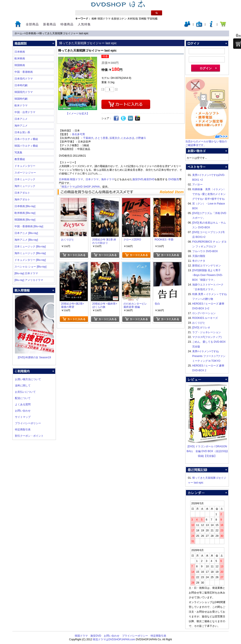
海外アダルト (22, 200)
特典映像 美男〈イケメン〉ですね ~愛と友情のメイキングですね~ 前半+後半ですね (209, 194)
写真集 (18, 152)
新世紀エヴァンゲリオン (207, 266)
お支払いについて (25, 392)
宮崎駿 (143, 19)
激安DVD (138, 179)
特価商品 (67, 24)
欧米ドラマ (21, 105)
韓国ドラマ (104, 19)
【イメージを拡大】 (78, 114)
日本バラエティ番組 (26, 139)
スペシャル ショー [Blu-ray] (30, 267)
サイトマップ (23, 417)
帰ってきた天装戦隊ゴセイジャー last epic (64, 33)
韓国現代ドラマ (24, 92)
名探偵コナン (119, 19)
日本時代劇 (21, 85)
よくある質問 (23, 404)
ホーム (18, 33)
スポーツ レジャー (25, 173)
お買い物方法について (28, 379)
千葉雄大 (88, 138)
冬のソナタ (199, 261)
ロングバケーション (204, 313)
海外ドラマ (108, 179)
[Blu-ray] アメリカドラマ (29, 280)
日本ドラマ (92, 179)
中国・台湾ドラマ (25, 112)
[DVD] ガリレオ (201, 328)
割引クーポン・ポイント (29, 436)
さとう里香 (101, 138)
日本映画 (31, 33)
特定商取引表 (23, 430)
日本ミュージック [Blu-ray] (30, 247)
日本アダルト (22, 193)
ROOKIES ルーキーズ (205, 318)
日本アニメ (21, 119)
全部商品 (32, 24)
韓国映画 (20, 65)
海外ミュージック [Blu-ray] (30, 253)
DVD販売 (174, 179)
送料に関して (23, 386)
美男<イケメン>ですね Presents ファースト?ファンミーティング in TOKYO (209, 356)
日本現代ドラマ (24, 79)
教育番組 (20, 159)
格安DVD (149, 179)
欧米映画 (20, 58)
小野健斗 (141, 138)
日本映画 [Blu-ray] (25, 206)
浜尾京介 (115, 138)
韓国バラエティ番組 (26, 146)
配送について (23, 398)
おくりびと (199, 323)
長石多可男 (78, 134)
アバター (197, 185)
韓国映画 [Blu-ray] (25, 220)
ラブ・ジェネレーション (207, 332)
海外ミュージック (25, 186)
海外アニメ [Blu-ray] (26, 240)
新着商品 (50, 24)
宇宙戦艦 (152, 19)
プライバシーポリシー (28, 423)
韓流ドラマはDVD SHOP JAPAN (81, 187)
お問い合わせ (23, 411)
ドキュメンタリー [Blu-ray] (30, 260)
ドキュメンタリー (25, 166)
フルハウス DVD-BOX (205, 251)
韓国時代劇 (21, 99)
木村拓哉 (133, 19)
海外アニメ (21, 126)
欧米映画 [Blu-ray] (25, 213)
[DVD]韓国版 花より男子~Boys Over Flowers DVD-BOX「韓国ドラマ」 (208, 275)
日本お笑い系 (22, 132)
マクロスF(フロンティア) (207, 337)
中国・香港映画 (24, 72)
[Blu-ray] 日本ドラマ (26, 273)
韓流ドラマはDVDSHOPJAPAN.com (114, 639)
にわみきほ (128, 138)
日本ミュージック (25, 179)
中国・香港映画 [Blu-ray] (29, 226)
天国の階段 (199, 256)
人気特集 (84, 24)
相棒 (94, 19)
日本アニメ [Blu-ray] (26, 233)
